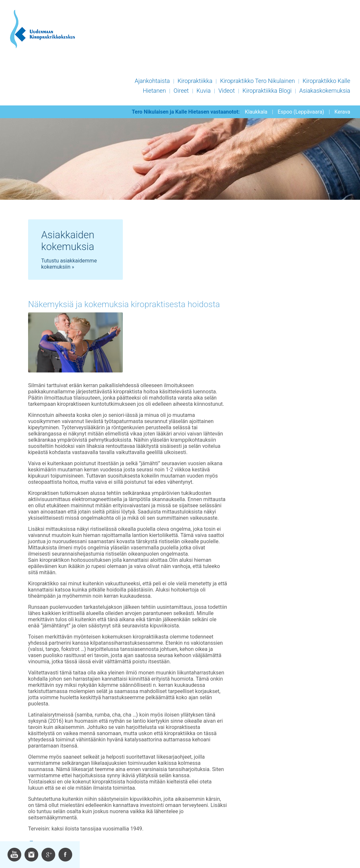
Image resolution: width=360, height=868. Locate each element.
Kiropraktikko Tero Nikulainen (258, 81)
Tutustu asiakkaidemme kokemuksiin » (69, 264)
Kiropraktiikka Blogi (267, 91)
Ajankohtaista (152, 81)
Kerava (342, 112)
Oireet (181, 91)
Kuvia (203, 91)
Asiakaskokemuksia (325, 91)
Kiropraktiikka (195, 81)
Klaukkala (256, 112)
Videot (226, 91)
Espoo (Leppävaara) (301, 112)
